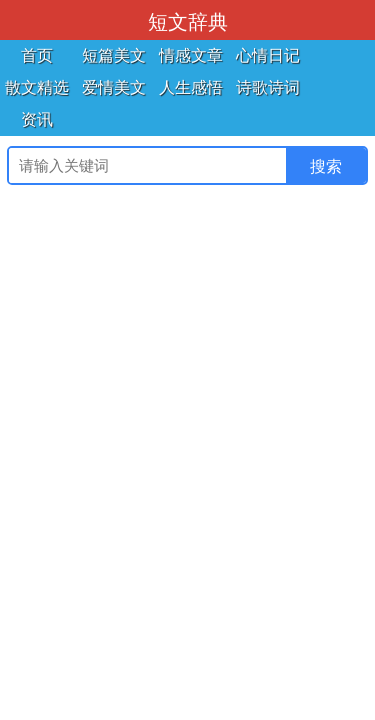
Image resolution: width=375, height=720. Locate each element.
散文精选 (37, 87)
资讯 (37, 119)
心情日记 (268, 55)
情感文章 (191, 55)
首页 (37, 55)
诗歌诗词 (268, 87)
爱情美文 (114, 87)
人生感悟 (191, 87)
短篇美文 (114, 55)
